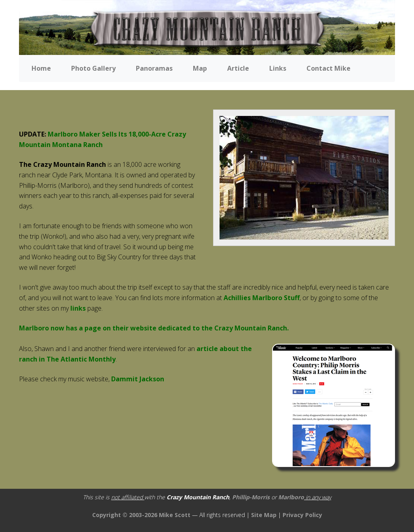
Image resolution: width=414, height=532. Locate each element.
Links (278, 68)
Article (238, 68)
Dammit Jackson (138, 379)
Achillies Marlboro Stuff (262, 298)
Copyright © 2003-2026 (125, 515)
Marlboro (291, 497)
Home (41, 68)
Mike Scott (175, 515)
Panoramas (154, 68)
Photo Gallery (93, 68)
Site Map (264, 515)
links (79, 308)
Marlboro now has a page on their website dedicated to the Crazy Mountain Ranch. (154, 328)
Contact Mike (328, 68)
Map (200, 68)
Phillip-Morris (251, 497)
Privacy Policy (302, 515)
